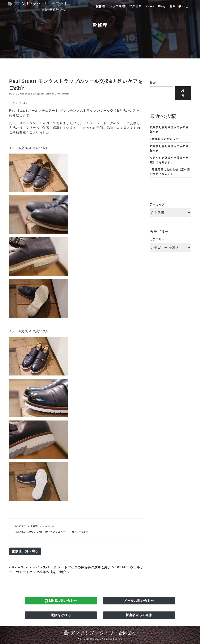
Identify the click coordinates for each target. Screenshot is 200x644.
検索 (153, 83)
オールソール (47, 526)
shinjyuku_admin (58, 94)
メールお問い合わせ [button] (139, 601)
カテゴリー (157, 239)
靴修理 (100, 6)
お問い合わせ (179, 6)
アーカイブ (157, 204)
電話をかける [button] (61, 615)
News (150, 6)
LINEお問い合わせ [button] (61, 601)
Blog (162, 6)
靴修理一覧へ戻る (25, 551)
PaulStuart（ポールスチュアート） (48, 532)
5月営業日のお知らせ (164, 139)
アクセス (135, 6)
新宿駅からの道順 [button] (139, 615)
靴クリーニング (80, 532)
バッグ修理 (117, 6)
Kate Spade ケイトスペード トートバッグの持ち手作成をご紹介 (62, 567)
